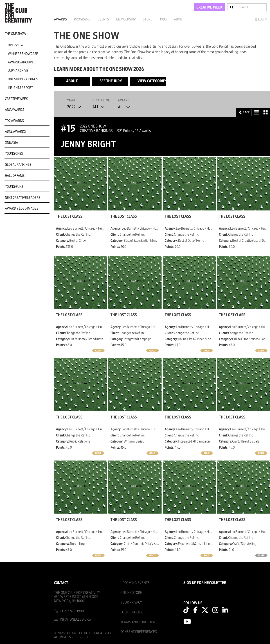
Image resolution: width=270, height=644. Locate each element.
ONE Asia (11, 143)
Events (103, 19)
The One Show (16, 34)
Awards (60, 19)
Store (148, 19)
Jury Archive (18, 71)
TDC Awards (14, 121)
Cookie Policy (132, 612)
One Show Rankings (23, 79)
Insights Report (20, 88)
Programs (82, 19)
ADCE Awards (15, 132)
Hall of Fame (15, 176)
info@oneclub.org (75, 619)
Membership (126, 19)
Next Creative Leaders (23, 198)
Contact (61, 583)
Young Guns (14, 187)
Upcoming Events (135, 583)
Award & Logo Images (22, 208)
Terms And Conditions (139, 622)
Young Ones (14, 154)
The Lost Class (69, 217)
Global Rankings (18, 165)
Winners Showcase (23, 54)
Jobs (163, 19)
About (179, 19)
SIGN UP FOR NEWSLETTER (205, 583)
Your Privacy (131, 602)
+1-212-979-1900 (72, 611)
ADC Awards (15, 110)
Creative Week (16, 99)
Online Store (131, 593)
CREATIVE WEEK (209, 7)
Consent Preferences (139, 632)
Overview (16, 45)
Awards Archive (21, 62)
